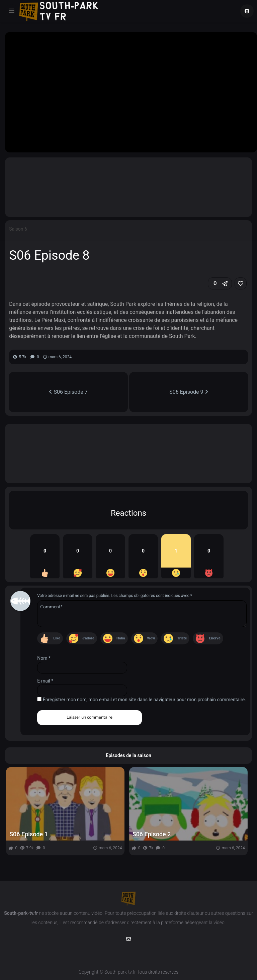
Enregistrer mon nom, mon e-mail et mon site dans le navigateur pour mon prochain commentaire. (144, 700)
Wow (151, 638)
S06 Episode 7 (68, 392)
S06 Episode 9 (189, 392)
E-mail (45, 681)
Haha (121, 638)
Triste (182, 638)
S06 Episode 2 (152, 834)
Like (57, 638)
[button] (220, 283)
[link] (241, 283)
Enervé (215, 638)
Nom (44, 658)
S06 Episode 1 (29, 834)
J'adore (88, 638)
